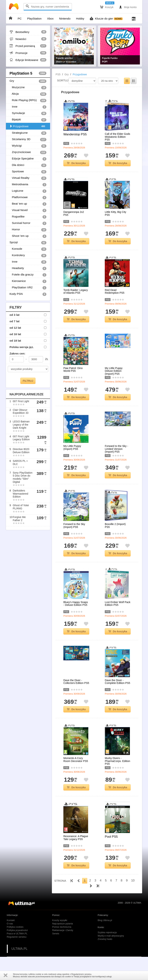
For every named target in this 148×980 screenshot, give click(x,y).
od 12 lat (15, 328)
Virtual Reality (28, 178)
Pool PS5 (111, 837)
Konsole (28, 249)
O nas (10, 924)
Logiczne (28, 191)
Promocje (28, 53)
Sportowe (28, 172)
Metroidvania (28, 185)
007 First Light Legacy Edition (21, 438)
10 (133, 880)
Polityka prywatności (17, 930)
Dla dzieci (28, 165)
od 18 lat (15, 341)
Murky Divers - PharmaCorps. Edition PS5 (117, 761)
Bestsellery (28, 32)
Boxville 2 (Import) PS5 (115, 526)
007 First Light (21, 401)
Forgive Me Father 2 (19, 519)
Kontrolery (28, 255)
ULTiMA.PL (20, 949)
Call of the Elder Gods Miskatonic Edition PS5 (117, 137)
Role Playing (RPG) (28, 100)
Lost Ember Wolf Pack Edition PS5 (118, 604)
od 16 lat (15, 334)
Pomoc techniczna (62, 927)
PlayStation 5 (28, 73)
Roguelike (28, 217)
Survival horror (28, 223)
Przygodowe (28, 126)
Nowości (28, 39)
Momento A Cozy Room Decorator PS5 (76, 760)
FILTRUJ (28, 381)
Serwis (56, 934)
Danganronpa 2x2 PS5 (74, 213)
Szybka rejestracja (107, 932)
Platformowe (28, 197)
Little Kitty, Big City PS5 (115, 213)
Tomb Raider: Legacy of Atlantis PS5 (76, 291)
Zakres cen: (18, 353)
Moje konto (128, 7)
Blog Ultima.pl (105, 920)
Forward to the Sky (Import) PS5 (74, 526)
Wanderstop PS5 (75, 134)
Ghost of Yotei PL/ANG (21, 507)
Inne (28, 107)
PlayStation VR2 (28, 288)
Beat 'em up (28, 204)
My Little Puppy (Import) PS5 (72, 447)
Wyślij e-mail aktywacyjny (111, 936)
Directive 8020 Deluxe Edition (21, 451)
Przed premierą (28, 46)
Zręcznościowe (28, 152)
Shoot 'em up (28, 236)
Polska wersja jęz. (22, 347)
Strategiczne (28, 133)
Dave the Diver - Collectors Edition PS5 (76, 682)
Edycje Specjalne (28, 159)
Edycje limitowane (28, 60)
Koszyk (107, 7)
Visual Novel (28, 210)
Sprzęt (28, 243)
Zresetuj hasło (105, 939)
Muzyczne (28, 87)
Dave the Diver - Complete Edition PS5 (117, 682)
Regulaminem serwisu (81, 974)
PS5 (58, 74)
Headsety (28, 268)
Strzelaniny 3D (28, 139)
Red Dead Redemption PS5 (115, 291)
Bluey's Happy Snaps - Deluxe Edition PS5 (76, 604)
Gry (28, 81)
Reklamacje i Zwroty (63, 930)
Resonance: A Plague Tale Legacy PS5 (76, 838)
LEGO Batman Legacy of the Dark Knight (21, 425)
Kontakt (11, 920)
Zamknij (6, 975)
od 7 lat (15, 321)
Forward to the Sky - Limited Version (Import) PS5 (116, 449)
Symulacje (28, 113)
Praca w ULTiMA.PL (17, 934)
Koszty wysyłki (60, 920)
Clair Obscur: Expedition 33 (21, 411)
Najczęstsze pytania (63, 924)
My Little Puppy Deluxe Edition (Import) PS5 (114, 371)
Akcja (28, 94)
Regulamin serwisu (17, 937)
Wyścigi (28, 146)
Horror (28, 230)
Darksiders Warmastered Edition (21, 494)
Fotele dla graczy (28, 275)
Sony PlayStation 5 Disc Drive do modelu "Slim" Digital (23, 477)
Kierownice (28, 281)
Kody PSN (28, 294)
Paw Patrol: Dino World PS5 (73, 370)
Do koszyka (76, 163)
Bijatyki (28, 120)
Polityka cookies (15, 927)
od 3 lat (15, 315)
